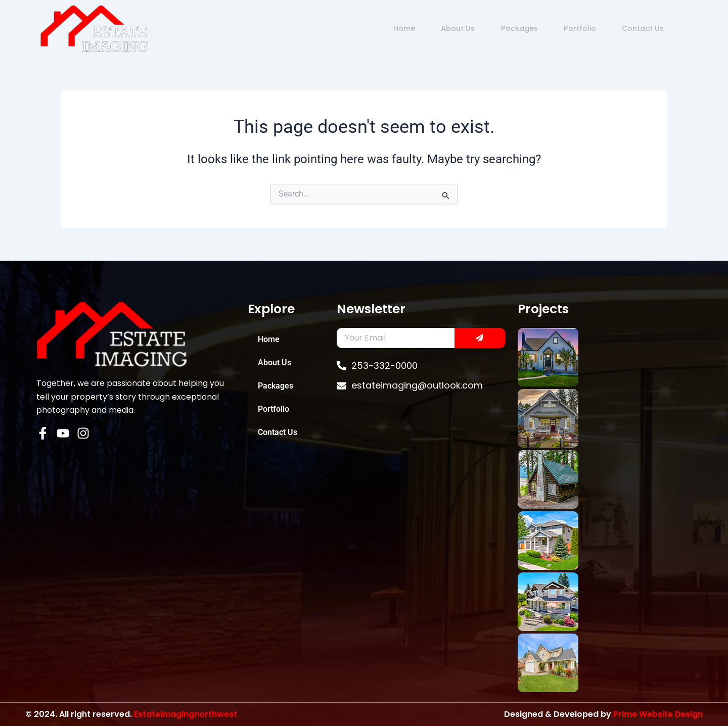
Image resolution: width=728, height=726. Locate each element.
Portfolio (565, 28)
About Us (431, 28)
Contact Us (635, 28)
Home (372, 28)
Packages (499, 28)
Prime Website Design (658, 714)
